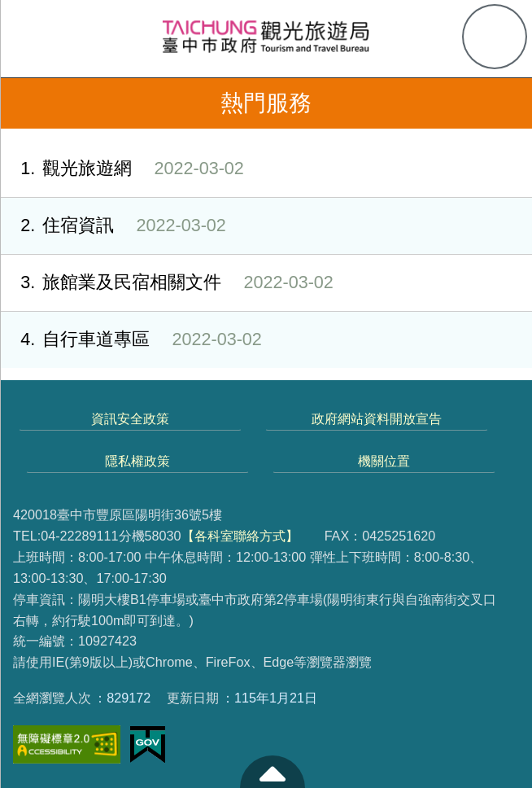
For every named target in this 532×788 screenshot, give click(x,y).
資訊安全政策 (130, 418)
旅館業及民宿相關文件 (167, 283)
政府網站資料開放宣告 (377, 418)
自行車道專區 (131, 340)
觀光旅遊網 (122, 169)
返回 (26, 103)
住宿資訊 (113, 226)
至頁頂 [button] (273, 772)
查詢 (495, 37)
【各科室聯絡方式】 (240, 536)
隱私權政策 (137, 461)
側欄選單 (37, 37)
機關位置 (384, 461)
